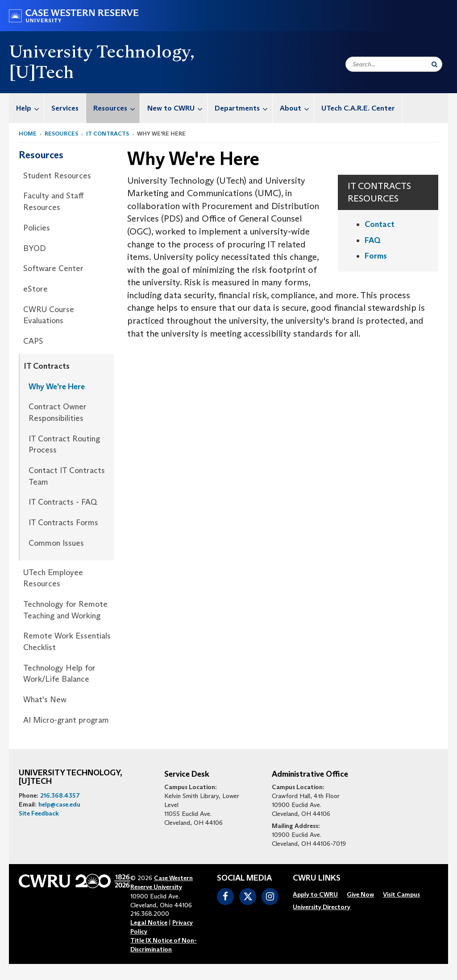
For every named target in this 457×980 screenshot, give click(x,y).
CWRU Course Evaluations (49, 315)
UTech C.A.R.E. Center (358, 108)
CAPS (33, 341)
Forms (376, 256)
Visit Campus (401, 894)
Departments (243, 108)
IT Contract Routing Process (64, 445)
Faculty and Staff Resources (53, 202)
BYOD (35, 248)
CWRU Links (317, 878)
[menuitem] (27, 108)
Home (28, 134)
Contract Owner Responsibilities (58, 412)
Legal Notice (149, 922)
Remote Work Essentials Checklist (67, 642)
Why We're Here (57, 387)
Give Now (360, 894)
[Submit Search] (434, 64)
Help (30, 108)
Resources (116, 108)
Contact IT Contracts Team (67, 476)
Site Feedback (39, 813)
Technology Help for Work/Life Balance (59, 674)
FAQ (373, 240)
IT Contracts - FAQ (63, 502)
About (297, 108)
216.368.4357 (60, 795)
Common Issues (56, 543)
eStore (35, 289)
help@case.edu (59, 804)
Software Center (53, 268)
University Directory (322, 907)
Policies (37, 228)
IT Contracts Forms (63, 523)
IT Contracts (108, 134)
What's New (45, 700)
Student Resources (57, 176)
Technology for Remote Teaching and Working (65, 610)
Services (65, 108)
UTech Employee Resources (53, 578)
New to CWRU (177, 108)
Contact (380, 224)
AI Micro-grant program (66, 720)
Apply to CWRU (315, 894)
